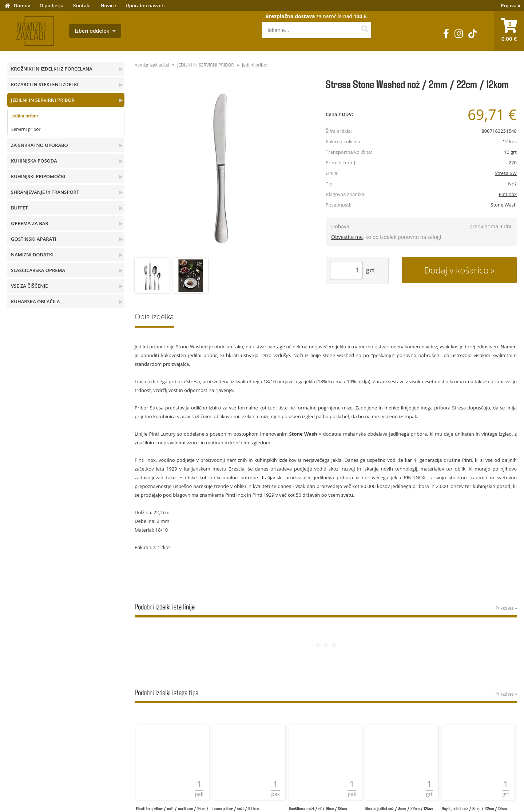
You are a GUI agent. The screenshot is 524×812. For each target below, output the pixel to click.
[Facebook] (446, 34)
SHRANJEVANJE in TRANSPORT (45, 192)
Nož (512, 184)
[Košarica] (509, 31)
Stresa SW (506, 173)
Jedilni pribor (25, 116)
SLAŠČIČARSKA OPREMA (38, 270)
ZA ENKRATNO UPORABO (39, 145)
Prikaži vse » (506, 608)
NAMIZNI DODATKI (32, 255)
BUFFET (19, 208)
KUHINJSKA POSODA (34, 161)
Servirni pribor (26, 129)
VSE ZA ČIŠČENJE (29, 286)
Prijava (511, 5)
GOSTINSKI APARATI (33, 239)
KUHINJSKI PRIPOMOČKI (38, 176)
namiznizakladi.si (152, 65)
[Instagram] (459, 34)
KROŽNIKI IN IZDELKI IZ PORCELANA (52, 69)
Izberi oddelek (95, 31)
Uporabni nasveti (145, 5)
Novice (108, 5)
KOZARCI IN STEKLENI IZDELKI (45, 84)
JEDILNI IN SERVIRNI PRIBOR (43, 100)
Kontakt (82, 5)
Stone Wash (504, 205)
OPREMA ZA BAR (30, 223)
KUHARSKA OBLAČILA (35, 301)
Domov (22, 5)
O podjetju (52, 5)
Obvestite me (347, 237)
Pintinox (508, 194)
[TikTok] (473, 34)
